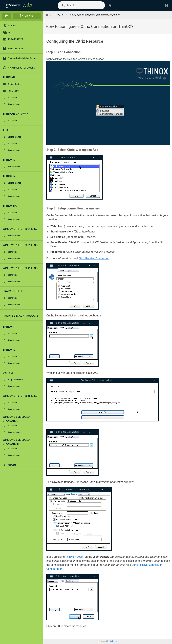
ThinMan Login (74, 557)
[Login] (167, 5)
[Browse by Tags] (110, 5)
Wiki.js (113, 641)
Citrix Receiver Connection (94, 258)
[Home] (6, 16)
